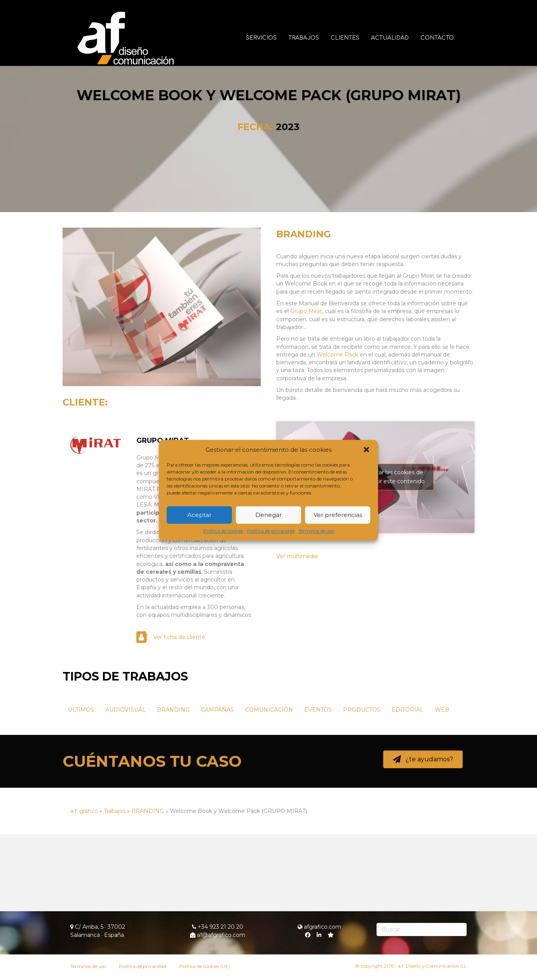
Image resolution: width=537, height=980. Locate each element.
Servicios (268, 38)
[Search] (422, 930)
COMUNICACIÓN (269, 786)
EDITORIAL (408, 786)
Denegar (268, 515)
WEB (442, 786)
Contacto (444, 38)
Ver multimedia (297, 633)
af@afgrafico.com (218, 935)
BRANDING (304, 311)
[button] (366, 450)
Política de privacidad (271, 531)
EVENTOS (318, 786)
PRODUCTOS (362, 786)
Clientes (352, 38)
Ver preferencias (338, 515)
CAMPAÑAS (217, 786)
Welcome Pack (337, 431)
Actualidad (397, 38)
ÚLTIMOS (81, 786)
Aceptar (199, 515)
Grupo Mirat (306, 388)
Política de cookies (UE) (205, 966)
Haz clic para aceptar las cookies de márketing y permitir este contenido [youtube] (375, 553)
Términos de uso (316, 531)
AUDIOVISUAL (126, 786)
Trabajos (311, 38)
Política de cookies (223, 531)
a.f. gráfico (84, 888)
